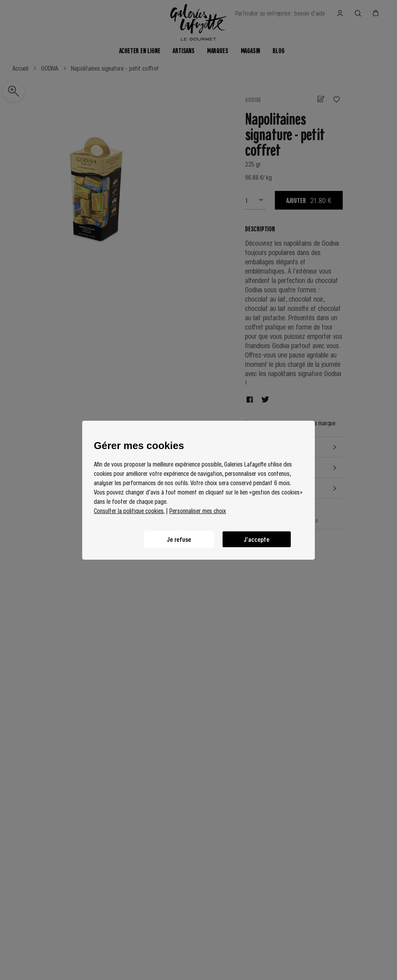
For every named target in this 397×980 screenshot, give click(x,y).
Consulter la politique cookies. (129, 510)
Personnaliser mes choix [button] (198, 510)
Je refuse (179, 539)
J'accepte (257, 539)
